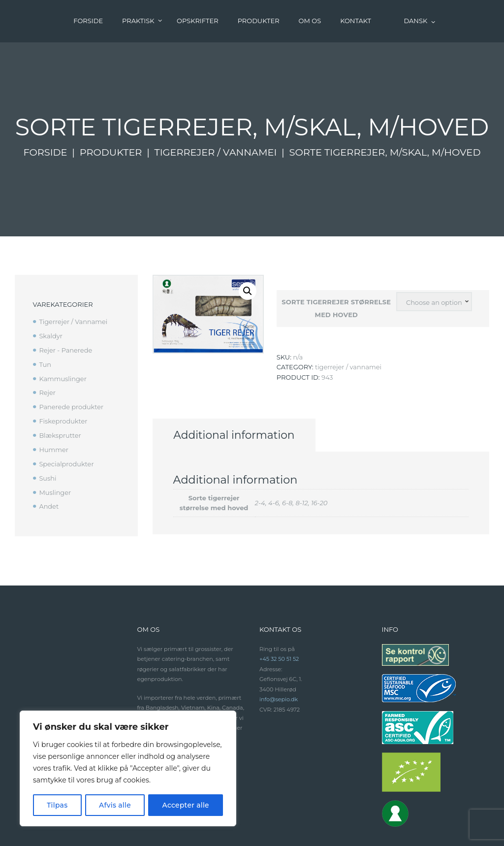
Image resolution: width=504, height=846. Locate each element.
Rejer (47, 351)
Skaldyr (51, 293)
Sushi (47, 436)
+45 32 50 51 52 (279, 618)
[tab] (237, 393)
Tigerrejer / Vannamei (216, 110)
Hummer (54, 407)
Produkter (110, 110)
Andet (49, 464)
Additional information (237, 393)
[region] (128, 769)
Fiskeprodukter (63, 379)
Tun (45, 322)
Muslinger (55, 450)
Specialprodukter (66, 422)
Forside (45, 110)
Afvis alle (115, 805)
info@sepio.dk (279, 658)
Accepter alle (186, 805)
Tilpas (57, 805)
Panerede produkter (71, 365)
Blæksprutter (60, 393)
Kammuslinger (63, 336)
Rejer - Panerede (66, 308)
